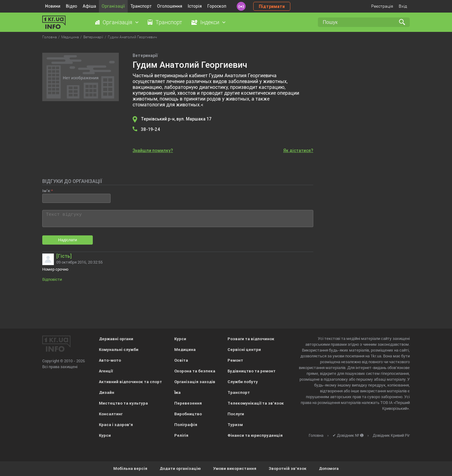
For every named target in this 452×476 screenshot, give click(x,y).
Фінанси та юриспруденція (255, 435)
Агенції (106, 371)
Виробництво (188, 414)
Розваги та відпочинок (251, 339)
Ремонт (235, 360)
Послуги (236, 414)
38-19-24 (151, 129)
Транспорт (141, 6)
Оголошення (170, 6)
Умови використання (235, 468)
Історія (195, 6)
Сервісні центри (244, 350)
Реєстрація (382, 6)
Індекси (210, 22)
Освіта (181, 360)
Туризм (235, 425)
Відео (72, 6)
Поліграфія (186, 425)
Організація (117, 22)
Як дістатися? (298, 150)
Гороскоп (217, 6)
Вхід (403, 6)
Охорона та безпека (195, 371)
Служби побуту (243, 382)
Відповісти (52, 279)
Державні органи (116, 339)
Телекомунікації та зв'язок (256, 403)
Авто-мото (110, 360)
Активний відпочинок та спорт (130, 382)
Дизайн (107, 392)
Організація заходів (195, 382)
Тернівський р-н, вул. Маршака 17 (176, 119)
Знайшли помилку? (153, 150)
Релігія (181, 435)
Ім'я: (46, 191)
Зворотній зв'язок (288, 468)
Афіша (89, 6)
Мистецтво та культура (123, 403)
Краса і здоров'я (116, 425)
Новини (53, 6)
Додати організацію (180, 468)
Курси (105, 435)
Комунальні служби (119, 350)
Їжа (177, 392)
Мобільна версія (130, 468)
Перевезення (188, 403)
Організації (113, 6)
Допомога (329, 468)
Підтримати (272, 6)
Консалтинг (111, 414)
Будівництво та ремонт (252, 371)
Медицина (185, 350)
